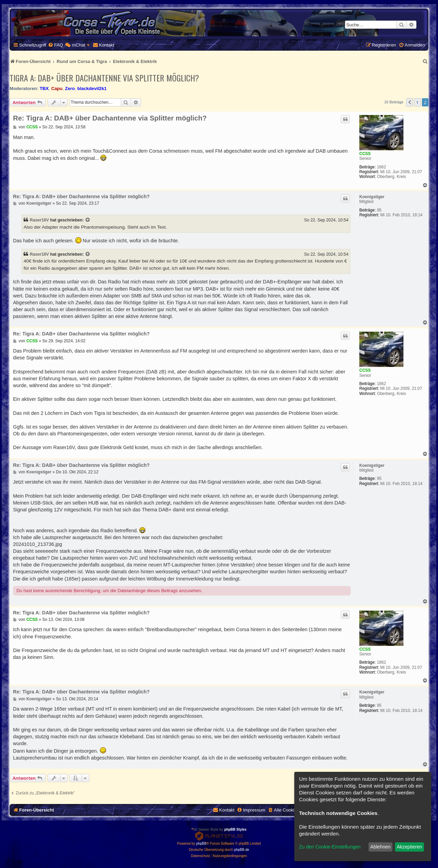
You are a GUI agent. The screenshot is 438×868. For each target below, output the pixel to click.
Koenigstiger (372, 197)
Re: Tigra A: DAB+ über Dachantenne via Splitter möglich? (110, 118)
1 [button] (417, 102)
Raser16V (39, 220)
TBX (44, 88)
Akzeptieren (409, 847)
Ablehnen (380, 847)
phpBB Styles (235, 829)
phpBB (201, 844)
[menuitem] (55, 45)
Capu (57, 88)
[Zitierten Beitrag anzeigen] (88, 220)
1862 (381, 167)
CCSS (365, 154)
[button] (410, 102)
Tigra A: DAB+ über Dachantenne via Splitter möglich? (104, 78)
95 (379, 210)
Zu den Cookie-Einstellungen (330, 847)
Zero (70, 88)
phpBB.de (242, 850)
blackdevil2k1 (92, 88)
